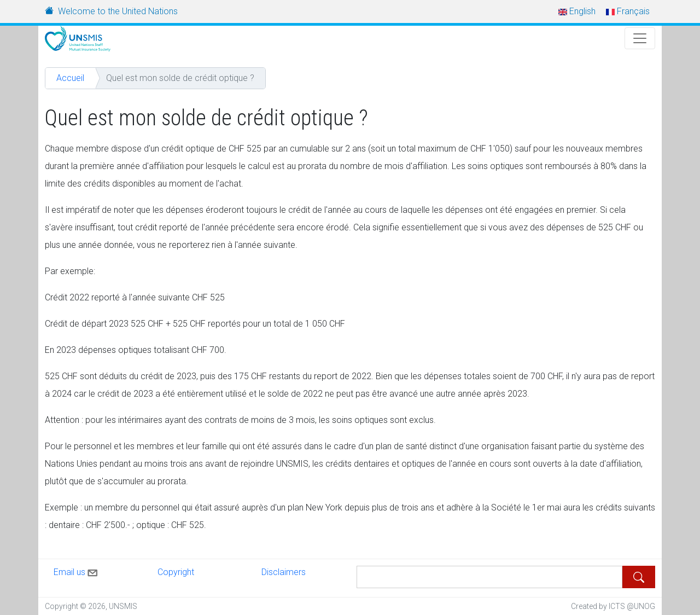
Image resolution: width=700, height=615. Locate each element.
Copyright (176, 572)
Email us (77, 571)
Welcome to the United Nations (118, 11)
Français (628, 11)
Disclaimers (284, 572)
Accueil (70, 78)
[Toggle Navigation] (640, 38)
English (577, 11)
